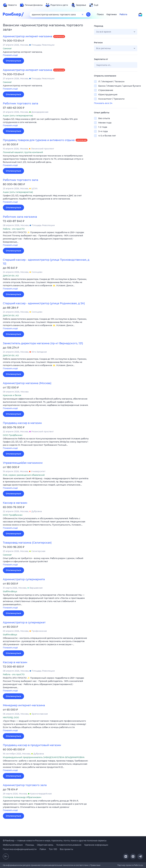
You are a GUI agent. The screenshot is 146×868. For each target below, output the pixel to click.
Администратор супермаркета (24, 579)
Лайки (43, 849)
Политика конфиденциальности (20, 849)
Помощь (30, 845)
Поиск (100, 14)
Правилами (95, 865)
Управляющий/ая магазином (23, 463)
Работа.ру (138, 865)
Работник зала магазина (20, 217)
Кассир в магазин (15, 503)
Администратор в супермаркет (24, 622)
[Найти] (88, 14)
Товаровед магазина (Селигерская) (27, 543)
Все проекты (66, 849)
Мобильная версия (13, 845)
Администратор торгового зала (25, 785)
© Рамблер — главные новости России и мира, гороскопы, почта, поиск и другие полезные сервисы (55, 841)
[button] (46, 54)
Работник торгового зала (21, 103)
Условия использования (69, 845)
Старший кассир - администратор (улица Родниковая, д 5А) (44, 303)
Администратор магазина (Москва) (27, 383)
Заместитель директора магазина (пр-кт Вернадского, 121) (43, 343)
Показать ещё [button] (10, 55)
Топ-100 (53, 849)
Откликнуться (13, 61)
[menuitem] (10, 5)
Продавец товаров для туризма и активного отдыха (39, 140)
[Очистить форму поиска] (83, 14)
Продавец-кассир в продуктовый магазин (32, 745)
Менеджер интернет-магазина (24, 705)
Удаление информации (96, 845)
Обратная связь (45, 845)
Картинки (112, 14)
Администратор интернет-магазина (28, 36)
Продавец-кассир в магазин (22, 423)
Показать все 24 (103, 103)
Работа (123, 14)
